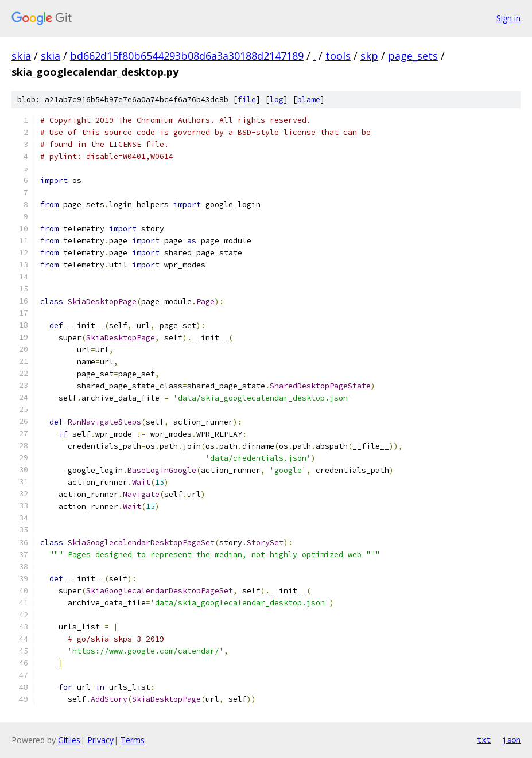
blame (309, 100)
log (277, 100)
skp (369, 56)
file (247, 100)
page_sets (413, 56)
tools (338, 56)
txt (484, 740)
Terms (133, 740)
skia (21, 56)
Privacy (100, 740)
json (511, 740)
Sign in (508, 18)
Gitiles (69, 740)
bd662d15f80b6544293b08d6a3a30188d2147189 (187, 56)
